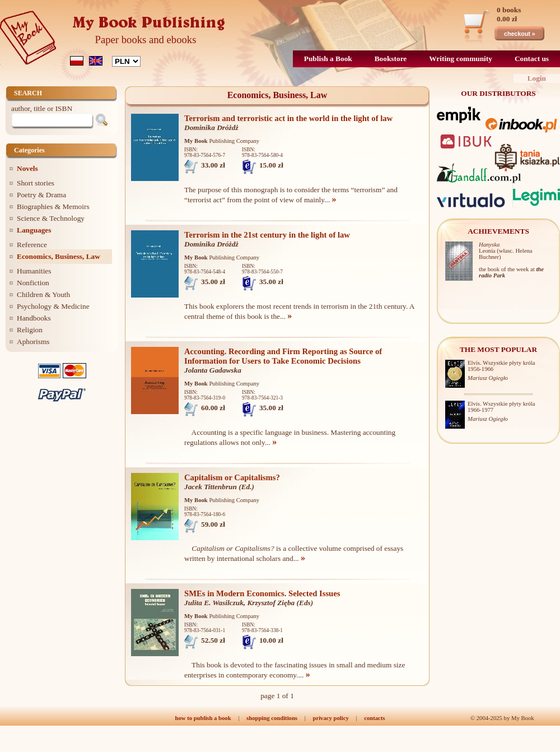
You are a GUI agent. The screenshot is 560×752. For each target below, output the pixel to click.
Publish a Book (328, 59)
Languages (34, 230)
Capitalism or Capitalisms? (232, 477)
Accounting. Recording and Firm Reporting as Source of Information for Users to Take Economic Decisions (283, 356)
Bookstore (391, 59)
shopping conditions (272, 718)
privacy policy (330, 718)
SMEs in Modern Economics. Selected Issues (262, 593)
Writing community (461, 59)
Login (537, 78)
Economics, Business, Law (59, 256)
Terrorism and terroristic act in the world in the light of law (288, 118)
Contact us (532, 59)
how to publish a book (203, 718)
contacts (374, 718)
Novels (27, 168)
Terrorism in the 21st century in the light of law (267, 235)
